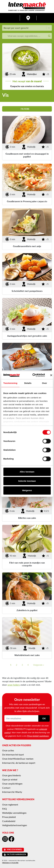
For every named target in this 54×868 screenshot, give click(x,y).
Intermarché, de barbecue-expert (19, 763)
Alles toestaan (27, 472)
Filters (27, 109)
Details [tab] (28, 383)
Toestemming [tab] (10, 383)
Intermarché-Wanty (12, 792)
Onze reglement (10, 805)
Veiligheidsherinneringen (15, 825)
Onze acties (8, 750)
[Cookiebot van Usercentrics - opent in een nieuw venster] (34, 375)
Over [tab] (45, 383)
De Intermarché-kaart (13, 755)
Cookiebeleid (9, 821)
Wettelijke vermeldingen (14, 813)
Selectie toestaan (27, 481)
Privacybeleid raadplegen (38, 736)
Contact (6, 788)
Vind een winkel (13, 850)
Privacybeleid (9, 817)
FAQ (4, 809)
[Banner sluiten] (51, 375)
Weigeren (27, 490)
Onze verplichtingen (12, 784)
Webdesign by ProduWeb (10, 863)
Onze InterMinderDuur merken (18, 759)
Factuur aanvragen (15, 854)
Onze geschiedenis (12, 775)
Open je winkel (10, 779)
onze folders (14, 685)
